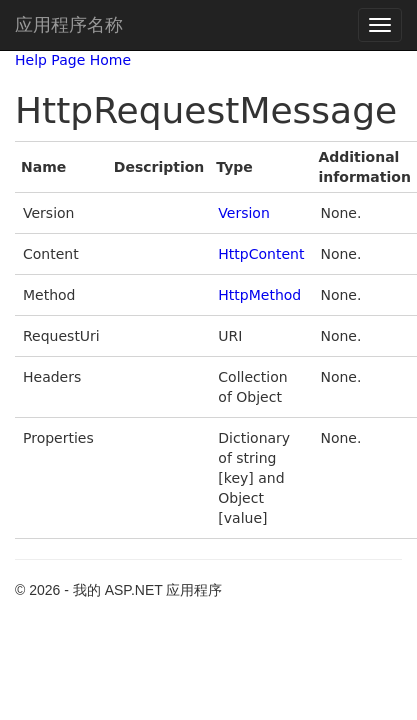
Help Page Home (73, 60)
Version (243, 213)
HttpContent (261, 254)
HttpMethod (259, 295)
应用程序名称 (69, 25)
